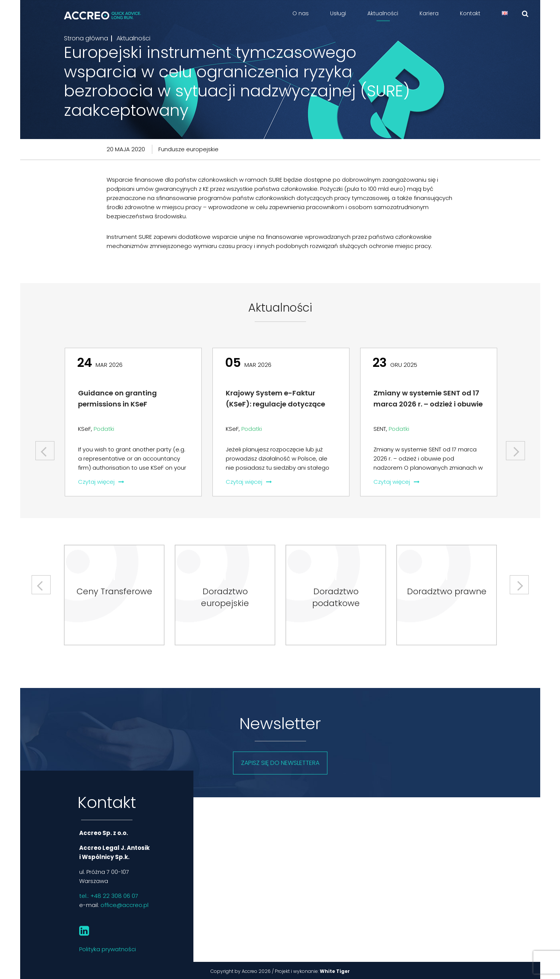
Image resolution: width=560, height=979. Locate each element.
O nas (301, 13)
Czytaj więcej (101, 482)
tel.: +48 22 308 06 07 (109, 896)
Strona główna (86, 38)
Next (515, 448)
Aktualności (383, 13)
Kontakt (470, 13)
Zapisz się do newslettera (280, 763)
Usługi (338, 13)
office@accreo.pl (124, 905)
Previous (46, 448)
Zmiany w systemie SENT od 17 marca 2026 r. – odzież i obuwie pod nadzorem (428, 404)
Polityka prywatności (108, 949)
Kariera (429, 13)
